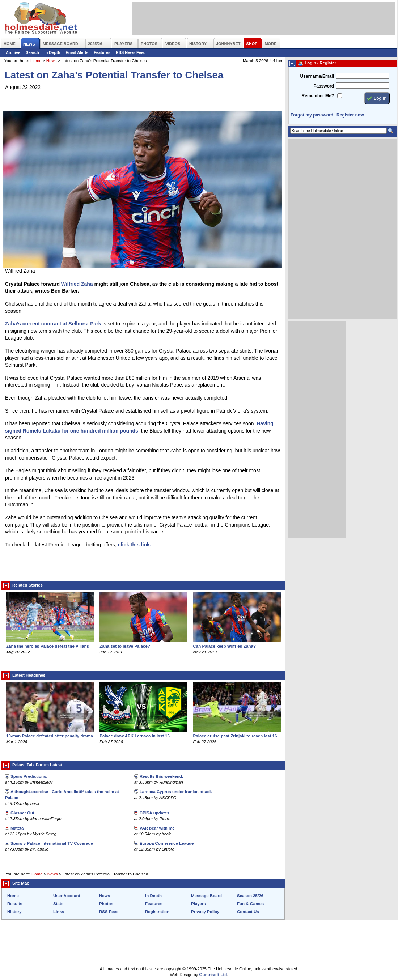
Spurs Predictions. (29, 776)
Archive (13, 52)
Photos (106, 904)
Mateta (17, 828)
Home (36, 61)
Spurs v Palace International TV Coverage (52, 843)
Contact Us (248, 912)
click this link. (135, 545)
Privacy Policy (205, 912)
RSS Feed (109, 912)
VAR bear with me (157, 828)
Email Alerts (77, 52)
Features (102, 52)
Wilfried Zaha (77, 284)
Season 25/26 (250, 896)
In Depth (52, 52)
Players (198, 904)
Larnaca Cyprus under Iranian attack (176, 792)
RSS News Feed (131, 52)
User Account (67, 896)
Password (324, 86)
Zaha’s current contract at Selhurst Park (53, 324)
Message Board (206, 896)
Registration (157, 912)
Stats (58, 904)
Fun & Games (250, 904)
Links (59, 912)
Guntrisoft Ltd (213, 975)
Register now (350, 115)
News (52, 61)
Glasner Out (22, 813)
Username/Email (317, 76)
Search (32, 52)
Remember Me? (318, 96)
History (14, 912)
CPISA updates (154, 813)
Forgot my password (312, 115)
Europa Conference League (167, 843)
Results (15, 904)
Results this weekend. (161, 776)
